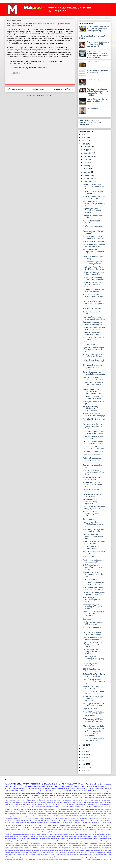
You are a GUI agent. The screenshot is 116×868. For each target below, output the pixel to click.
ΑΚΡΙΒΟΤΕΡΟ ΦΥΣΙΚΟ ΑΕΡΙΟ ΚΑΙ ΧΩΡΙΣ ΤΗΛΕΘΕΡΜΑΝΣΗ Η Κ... (93, 391)
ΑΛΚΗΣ (53, 816)
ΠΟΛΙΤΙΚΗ (8, 825)
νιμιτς (29, 805)
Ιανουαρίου (88, 182)
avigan (7, 798)
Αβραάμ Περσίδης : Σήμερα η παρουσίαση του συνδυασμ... (94, 339)
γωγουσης (26, 836)
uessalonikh (79, 814)
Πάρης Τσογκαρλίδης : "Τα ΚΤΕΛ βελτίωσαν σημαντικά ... (94, 524)
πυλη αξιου (29, 852)
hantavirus (108, 809)
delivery (36, 809)
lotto (39, 811)
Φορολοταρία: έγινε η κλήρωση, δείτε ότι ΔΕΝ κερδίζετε (92, 211)
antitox (11, 809)
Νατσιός (87, 823)
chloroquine (25, 809)
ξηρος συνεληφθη (74, 848)
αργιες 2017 (48, 832)
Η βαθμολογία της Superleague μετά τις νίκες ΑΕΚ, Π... (93, 659)
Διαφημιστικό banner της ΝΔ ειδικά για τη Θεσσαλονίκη (93, 432)
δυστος (40, 836)
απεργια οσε (97, 830)
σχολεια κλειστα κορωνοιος (68, 855)
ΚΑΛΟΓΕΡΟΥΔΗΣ (69, 820)
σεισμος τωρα (80, 852)
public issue (82, 793)
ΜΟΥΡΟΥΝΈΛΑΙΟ (55, 823)
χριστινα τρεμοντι (57, 859)
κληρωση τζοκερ (100, 802)
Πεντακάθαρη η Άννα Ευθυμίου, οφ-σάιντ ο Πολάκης (91, 652)
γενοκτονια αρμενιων (68, 834)
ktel (17, 811)
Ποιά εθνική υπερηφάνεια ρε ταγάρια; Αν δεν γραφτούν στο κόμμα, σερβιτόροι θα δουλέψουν (97, 92)
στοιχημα (19, 855)
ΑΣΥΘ (42, 798)
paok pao (91, 811)
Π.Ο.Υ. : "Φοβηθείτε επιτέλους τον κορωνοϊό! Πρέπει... (94, 739)
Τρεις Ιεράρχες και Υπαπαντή (94, 241)
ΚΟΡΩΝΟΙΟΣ (90, 793)
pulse (51, 789)
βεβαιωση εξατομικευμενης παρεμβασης (25, 834)
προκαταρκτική (35, 805)
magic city (44, 811)
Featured (59, 786)
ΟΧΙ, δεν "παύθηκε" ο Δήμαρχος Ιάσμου (91, 548)
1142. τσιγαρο (53, 805)
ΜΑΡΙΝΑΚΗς (99, 798)
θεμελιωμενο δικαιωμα (71, 841)
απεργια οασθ (26, 793)
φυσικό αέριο (21, 859)
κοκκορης (96, 843)
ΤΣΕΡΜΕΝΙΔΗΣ (95, 800)
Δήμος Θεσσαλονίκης (90, 818)
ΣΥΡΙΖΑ (43, 791)
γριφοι (33, 793)
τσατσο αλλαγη (41, 857)
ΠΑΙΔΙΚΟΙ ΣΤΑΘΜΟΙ (41, 795)
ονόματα (21, 850)
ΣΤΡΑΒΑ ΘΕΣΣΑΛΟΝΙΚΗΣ (71, 784)
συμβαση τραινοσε (28, 855)
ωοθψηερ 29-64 (74, 859)
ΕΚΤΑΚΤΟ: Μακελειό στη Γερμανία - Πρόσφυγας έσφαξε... (92, 284)
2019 (84, 755)
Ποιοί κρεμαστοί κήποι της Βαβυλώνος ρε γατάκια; (92, 263)
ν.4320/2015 (36, 848)
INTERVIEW (84, 786)
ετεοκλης (60, 839)
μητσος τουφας (16, 789)
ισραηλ (87, 841)
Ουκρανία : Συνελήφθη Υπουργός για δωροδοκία (93, 378)
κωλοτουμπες (37, 846)
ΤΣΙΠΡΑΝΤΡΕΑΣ (26, 827)
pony (105, 811)
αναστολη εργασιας (46, 830)
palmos (72, 793)
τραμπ (26, 857)
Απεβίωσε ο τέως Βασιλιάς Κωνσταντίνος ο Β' (93, 561)
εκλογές (54, 836)
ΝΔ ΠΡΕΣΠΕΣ (107, 798)
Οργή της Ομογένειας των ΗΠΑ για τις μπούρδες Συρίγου (92, 645)
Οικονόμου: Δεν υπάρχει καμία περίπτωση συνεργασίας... (94, 594)
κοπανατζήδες (107, 843)
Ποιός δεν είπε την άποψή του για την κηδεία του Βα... (94, 508)
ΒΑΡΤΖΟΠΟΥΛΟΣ (25, 818)
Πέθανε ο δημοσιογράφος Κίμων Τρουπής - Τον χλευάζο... (92, 460)
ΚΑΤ (86, 820)
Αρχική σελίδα (38, 89)
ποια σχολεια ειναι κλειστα (76, 850)
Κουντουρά (23, 823)
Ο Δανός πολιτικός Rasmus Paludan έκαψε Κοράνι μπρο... (93, 384)
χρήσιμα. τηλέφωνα (42, 859)
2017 (84, 761)
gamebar (97, 809)
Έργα (34, 816)
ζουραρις (105, 839)
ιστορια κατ (92, 841)
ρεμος (49, 852)
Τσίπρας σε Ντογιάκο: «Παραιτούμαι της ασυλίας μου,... (93, 574)
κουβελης (13, 846)
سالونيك (98, 859)
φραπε (15, 859)
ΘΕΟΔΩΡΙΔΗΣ (39, 820)
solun (29, 814)
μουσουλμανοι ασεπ (17, 848)
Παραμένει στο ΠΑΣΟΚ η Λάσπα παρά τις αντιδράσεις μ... (94, 681)
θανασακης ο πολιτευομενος (30, 841)
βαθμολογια (70, 786)
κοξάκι (101, 843)
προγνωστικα (9, 852)
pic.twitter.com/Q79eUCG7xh (21, 64)
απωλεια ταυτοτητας (31, 832)
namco (55, 811)
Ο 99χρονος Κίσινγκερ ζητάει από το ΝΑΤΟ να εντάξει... (94, 437)
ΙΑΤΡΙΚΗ (81, 798)
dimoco (41, 809)
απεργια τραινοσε (106, 830)
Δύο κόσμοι (87, 619)
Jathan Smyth (27, 807)
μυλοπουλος (28, 848)
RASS (40, 807)
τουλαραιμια (20, 857)
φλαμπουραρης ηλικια (97, 857)
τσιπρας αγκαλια (51, 857)
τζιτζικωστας (95, 855)
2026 (84, 134)
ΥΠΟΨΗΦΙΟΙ (97, 786)
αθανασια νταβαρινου (17, 830)
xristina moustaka (106, 814)
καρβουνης (34, 843)
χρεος (50, 859)
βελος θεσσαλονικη (43, 834)
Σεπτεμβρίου (88, 156)
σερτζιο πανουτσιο (90, 852)
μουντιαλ (37, 791)
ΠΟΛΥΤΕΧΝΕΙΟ (16, 825)
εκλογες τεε (60, 836)
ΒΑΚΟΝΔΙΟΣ (15, 818)
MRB (7, 791)
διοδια (31, 836)
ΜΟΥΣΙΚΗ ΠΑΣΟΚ (66, 823)
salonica (17, 814)
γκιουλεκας (19, 836)
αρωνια (60, 832)
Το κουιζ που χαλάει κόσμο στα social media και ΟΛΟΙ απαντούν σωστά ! (98, 44)
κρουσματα (38, 786)
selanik (25, 814)
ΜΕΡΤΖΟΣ (19, 786)
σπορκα (98, 852)
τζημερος (43, 805)
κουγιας (18, 846)
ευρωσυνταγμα (70, 839)
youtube (7, 816)
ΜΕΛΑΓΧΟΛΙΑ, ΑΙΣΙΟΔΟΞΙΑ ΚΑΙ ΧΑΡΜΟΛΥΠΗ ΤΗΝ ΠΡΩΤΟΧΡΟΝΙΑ (93, 714)
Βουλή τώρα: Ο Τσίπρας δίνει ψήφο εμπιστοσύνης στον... (94, 290)
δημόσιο (38, 793)
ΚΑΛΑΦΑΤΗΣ (57, 789)
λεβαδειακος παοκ (51, 846)
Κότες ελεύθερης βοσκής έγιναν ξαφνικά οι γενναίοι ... (94, 318)
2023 (84, 144)
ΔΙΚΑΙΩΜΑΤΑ (76, 818)
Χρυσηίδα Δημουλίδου (68, 827)
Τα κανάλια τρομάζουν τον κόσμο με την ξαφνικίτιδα (93, 323)
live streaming (27, 811)
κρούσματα (24, 846)
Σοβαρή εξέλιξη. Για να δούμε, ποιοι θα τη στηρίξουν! (94, 675)
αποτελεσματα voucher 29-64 (44, 802)
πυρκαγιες (36, 852)
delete (45, 786)
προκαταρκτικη (77, 789)
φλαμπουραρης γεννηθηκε (82, 857)
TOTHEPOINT (70, 807)
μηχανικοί (8, 848)
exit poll (72, 809)
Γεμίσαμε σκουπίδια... (91, 579)
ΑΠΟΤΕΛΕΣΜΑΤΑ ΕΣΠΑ (33, 798)
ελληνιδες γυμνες (82, 836)
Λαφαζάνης (40, 823)
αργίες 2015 (41, 832)
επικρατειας (54, 839)
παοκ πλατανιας (56, 850)
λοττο (65, 846)
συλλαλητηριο (28, 786)
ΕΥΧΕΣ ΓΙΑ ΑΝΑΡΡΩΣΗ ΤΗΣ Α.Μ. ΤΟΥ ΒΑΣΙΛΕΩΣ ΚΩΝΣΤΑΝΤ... (94, 614)
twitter (74, 814)
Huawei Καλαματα (106, 795)
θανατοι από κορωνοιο (57, 841)
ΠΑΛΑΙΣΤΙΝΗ (20, 800)
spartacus (34, 814)
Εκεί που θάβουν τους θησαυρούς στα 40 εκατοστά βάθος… (94, 536)
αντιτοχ (80, 830)
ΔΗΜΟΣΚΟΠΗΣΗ (49, 784)
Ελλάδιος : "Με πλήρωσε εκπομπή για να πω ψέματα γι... (94, 186)
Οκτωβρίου (88, 153)
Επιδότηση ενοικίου (20, 820)
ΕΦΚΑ (104, 786)
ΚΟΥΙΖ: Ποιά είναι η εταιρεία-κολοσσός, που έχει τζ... (93, 692)
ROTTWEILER (52, 807)
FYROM (46, 789)
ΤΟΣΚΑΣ (19, 827)
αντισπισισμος (74, 830)
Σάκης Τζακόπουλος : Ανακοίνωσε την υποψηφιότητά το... (91, 409)
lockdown (35, 811)
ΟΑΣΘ (26, 784)
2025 (84, 138)
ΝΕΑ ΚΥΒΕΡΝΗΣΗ (11, 800)
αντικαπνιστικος (65, 830)
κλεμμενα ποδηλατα (66, 843)
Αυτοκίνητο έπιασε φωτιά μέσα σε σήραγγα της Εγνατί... (94, 198)
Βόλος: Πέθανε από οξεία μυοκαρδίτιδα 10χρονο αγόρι (94, 373)
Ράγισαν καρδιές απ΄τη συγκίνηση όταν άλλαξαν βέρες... (93, 484)
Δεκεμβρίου (88, 147)
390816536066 (79, 805)
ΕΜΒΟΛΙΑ (99, 818)
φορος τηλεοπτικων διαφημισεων (32, 789)
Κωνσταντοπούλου (89, 798)
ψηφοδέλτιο (66, 859)
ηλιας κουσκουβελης (14, 841)
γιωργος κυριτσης (10, 836)
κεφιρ (58, 843)
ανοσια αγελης (31, 802)
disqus (45, 809)
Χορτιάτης (59, 827)
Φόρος (38, 827)
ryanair (7, 814)
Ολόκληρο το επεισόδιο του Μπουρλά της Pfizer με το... (94, 397)
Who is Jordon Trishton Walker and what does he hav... (94, 246)
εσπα (68, 795)
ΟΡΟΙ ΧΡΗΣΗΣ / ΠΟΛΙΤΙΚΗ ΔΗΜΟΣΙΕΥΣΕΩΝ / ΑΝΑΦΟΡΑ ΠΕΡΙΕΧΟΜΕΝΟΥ (90, 123)
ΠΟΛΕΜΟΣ (108, 823)
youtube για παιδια (27, 816)
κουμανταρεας (18, 805)
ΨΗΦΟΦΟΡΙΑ (79, 827)
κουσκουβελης (67, 789)
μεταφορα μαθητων (98, 846)
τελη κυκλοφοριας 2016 (84, 855)
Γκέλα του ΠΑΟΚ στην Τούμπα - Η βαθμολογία (94, 496)
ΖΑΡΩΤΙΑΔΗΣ (30, 820)
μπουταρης (58, 793)
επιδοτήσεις (36, 839)
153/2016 (64, 805)
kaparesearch (21, 798)
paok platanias (99, 811)
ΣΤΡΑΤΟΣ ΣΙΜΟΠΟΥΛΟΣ (57, 795)
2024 (84, 141)
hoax (67, 793)
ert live (54, 809)
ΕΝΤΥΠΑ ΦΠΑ (107, 818)
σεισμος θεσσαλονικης (68, 852)
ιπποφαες (81, 841)
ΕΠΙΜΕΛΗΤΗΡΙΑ (94, 791)
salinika (12, 814)
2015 (84, 767)
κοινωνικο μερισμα (60, 791)
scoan (21, 814)
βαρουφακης (91, 832)
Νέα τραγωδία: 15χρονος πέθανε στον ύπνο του (92, 633)
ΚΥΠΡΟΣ (90, 820)
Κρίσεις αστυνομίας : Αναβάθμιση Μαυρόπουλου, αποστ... (94, 252)
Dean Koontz (100, 805)
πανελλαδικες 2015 (45, 850)
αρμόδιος (55, 832)
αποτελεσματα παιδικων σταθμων (15, 832)
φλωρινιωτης (107, 857)
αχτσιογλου (77, 832)
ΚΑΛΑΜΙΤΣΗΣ (13, 784)
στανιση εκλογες (106, 852)
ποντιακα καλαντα (90, 850)
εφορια (77, 839)
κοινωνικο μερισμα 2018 (86, 843)
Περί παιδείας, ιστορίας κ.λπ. (93, 452)
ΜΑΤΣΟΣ (46, 823)
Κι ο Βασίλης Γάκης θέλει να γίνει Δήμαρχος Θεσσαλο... (93, 268)
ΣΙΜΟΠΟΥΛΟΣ (54, 800)
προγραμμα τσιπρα (19, 852)
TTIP (76, 807)
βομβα (51, 834)
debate (31, 809)
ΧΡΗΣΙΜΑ (43, 827)
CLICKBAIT (92, 805)
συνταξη (57, 855)
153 (59, 805)
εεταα (50, 836)
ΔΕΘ (51, 798)
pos (64, 786)
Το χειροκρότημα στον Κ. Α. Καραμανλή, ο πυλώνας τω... (94, 237)
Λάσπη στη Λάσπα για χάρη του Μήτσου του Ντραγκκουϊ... (93, 699)
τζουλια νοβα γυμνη (105, 855)
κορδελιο (8, 846)
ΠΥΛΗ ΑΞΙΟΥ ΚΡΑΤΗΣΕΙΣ (43, 825)
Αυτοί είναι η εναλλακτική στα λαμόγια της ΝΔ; (94, 478)
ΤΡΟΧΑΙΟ (49, 791)
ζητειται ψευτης (97, 839)
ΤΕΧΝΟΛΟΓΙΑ (80, 800)
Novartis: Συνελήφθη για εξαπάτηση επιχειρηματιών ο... (93, 304)
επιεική (48, 839)
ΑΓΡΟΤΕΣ (51, 786)
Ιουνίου (86, 166)
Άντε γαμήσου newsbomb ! (93, 309)
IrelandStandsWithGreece (12, 807)
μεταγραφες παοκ (87, 846)
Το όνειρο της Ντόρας (94, 80)
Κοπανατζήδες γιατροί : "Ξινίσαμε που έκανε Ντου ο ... (94, 297)
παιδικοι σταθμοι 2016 (33, 850)
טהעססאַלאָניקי (87, 859)
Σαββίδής (108, 825)
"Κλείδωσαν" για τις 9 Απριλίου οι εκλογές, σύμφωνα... (94, 328)
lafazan (21, 811)
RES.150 (45, 807)
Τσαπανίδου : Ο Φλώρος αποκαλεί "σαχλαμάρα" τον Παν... (93, 472)
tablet (56, 814)
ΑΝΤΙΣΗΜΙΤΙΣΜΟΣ (65, 816)
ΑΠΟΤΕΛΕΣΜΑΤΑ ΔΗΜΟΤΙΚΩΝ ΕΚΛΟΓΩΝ (84, 816)
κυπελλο (30, 846)
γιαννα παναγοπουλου (95, 834)
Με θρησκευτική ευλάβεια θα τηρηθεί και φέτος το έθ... (93, 583)
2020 (84, 751)
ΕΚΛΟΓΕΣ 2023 (73, 798)
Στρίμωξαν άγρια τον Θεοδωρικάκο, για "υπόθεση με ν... (94, 204)
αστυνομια (56, 802)
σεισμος (102, 789)
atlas (15, 809)
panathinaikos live (79, 811)
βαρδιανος (84, 832)
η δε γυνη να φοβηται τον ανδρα (85, 802)
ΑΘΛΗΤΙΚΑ (46, 816)
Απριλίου (87, 172)
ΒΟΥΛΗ (47, 798)
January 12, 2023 (43, 68)
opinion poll (70, 811)
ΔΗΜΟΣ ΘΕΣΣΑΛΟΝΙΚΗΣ (60, 798)
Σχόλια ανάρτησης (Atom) (45, 95)
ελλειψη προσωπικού (70, 836)
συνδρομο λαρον (39, 855)
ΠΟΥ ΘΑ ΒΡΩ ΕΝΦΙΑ (28, 825)
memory (50, 811)
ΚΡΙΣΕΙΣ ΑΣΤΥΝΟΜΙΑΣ (17, 791)
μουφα (77, 786)
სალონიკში (104, 859)
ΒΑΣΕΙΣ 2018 (34, 818)
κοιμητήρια (75, 843)
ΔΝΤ (82, 818)
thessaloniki (64, 814)
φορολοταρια (9, 859)
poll (90, 786)
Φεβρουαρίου (89, 178)
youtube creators (15, 816)
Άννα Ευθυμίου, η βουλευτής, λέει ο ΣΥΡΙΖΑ (94, 687)
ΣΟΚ (77, 825)
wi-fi (90, 814)
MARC (69, 791)
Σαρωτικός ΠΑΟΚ (89, 345)
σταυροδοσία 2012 (11, 855)
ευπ (64, 839)
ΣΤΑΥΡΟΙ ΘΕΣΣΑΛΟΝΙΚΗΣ (67, 800)
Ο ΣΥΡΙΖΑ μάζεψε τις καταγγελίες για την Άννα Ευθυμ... (93, 567)
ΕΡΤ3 (11, 820)
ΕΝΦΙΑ (7, 820)
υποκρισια (91, 795)
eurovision (66, 809)
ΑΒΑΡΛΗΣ (40, 816)
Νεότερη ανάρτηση (15, 89)
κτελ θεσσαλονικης (47, 793)
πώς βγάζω (43, 852)
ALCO (86, 805)
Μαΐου (86, 169)
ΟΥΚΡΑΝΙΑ (94, 823)
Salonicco (60, 807)
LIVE (63, 793)
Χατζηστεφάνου (51, 827)
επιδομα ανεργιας (27, 839)
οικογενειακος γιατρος (11, 850)
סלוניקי (94, 859)
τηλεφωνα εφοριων (11, 857)
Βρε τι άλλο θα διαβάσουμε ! (93, 455)
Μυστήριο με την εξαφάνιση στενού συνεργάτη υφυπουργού (93, 733)
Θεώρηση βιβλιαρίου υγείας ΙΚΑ (54, 820)
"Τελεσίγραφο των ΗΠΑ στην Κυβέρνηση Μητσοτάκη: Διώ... (93, 721)
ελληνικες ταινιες (92, 836)
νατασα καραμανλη (46, 848)
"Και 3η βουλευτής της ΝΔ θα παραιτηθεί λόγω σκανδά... (94, 727)
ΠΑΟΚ (109, 786)
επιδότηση (43, 839)
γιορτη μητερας (107, 834)
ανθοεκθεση (17, 793)
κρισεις (25, 805)
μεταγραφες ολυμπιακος (74, 846)
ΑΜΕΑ (57, 816)
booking (19, 809)
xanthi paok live (96, 814)
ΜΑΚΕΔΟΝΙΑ (10, 786)
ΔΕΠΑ (70, 818)
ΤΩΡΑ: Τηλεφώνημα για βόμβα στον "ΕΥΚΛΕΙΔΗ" (94, 542)
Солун (81, 859)
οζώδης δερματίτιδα (105, 848)
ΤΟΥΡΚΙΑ (87, 800)
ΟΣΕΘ (28, 791)
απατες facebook (88, 830)
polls (76, 793)
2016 (84, 764)
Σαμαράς (8, 827)
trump (70, 814)
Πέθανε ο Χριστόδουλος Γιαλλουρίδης (92, 665)
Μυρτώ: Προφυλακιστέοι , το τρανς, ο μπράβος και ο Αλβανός (97, 101)
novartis (64, 811)
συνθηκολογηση (49, 855)
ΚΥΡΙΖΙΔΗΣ (99, 793)
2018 (84, 758)
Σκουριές (13, 827)
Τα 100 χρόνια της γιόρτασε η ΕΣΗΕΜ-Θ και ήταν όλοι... (94, 705)
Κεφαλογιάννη (15, 823)
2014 (84, 770)
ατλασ (72, 832)
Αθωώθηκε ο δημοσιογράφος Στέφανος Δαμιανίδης (94, 273)
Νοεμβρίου (88, 150)
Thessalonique (82, 807)
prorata (109, 811)
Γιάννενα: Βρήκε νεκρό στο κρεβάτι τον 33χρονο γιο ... (93, 638)
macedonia (35, 784)
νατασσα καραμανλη (58, 848)
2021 (84, 748)
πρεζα (109, 850)
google (103, 809)
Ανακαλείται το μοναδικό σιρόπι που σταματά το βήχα (94, 415)
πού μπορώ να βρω (101, 850)
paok (86, 811)
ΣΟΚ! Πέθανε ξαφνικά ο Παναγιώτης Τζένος (92, 670)
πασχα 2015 (65, 850)
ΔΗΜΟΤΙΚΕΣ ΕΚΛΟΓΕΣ (80, 791)
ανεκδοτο (23, 802)
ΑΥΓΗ (104, 816)
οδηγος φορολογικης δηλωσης (89, 848)
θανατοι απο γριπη (44, 841)
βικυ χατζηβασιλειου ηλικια (67, 802)
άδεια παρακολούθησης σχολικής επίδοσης (96, 827)
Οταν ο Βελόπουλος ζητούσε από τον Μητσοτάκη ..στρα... (94, 448)
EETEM (107, 805)
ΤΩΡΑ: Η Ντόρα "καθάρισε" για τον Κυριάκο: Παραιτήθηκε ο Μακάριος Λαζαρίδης (98, 29)
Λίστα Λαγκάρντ (31, 823)
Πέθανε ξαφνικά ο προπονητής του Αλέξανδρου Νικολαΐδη (94, 278)
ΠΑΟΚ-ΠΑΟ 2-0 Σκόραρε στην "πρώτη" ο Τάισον (94, 420)
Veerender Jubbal (106, 807)
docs (16, 798)
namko (59, 811)
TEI (64, 807)
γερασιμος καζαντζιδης (82, 834)
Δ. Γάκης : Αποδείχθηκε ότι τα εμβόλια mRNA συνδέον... (94, 356)
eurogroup (60, 809)
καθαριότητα (18, 843)
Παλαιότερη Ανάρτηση (64, 89)
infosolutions (9, 811)
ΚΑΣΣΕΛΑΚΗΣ (80, 820)
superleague (50, 814)
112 (47, 805)
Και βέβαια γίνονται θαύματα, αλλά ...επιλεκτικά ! (94, 623)
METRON (108, 789)
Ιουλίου (86, 163)
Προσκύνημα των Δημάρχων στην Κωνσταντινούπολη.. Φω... (93, 350)
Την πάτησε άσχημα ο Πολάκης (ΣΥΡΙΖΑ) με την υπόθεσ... (93, 607)
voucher (86, 814)
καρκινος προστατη (43, 843)
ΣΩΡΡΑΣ (8, 789)
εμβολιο (100, 836)
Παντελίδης (55, 825)
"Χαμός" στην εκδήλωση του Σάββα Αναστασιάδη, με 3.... (94, 333)
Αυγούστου (88, 159)
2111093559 (71, 805)
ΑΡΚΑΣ (100, 816)
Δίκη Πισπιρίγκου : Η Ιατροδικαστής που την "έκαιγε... (92, 600)
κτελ (32, 791)
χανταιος (27, 859)
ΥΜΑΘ (34, 827)
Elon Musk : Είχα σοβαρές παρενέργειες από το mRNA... (93, 367)
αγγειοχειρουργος (15, 802)
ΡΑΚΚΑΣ (73, 825)
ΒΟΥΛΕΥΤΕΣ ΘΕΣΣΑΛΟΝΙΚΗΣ (54, 818)
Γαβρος (66, 818)
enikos (50, 809)
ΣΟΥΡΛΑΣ (82, 825)
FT (110, 805)
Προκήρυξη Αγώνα (64, 825)
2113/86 (97, 795)
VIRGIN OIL (97, 807)
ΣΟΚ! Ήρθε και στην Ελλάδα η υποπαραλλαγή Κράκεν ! (94, 530)
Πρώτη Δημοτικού (93, 61)
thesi (59, 814)
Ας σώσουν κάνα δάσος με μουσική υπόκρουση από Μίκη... (93, 426)
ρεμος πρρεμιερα (56, 852)
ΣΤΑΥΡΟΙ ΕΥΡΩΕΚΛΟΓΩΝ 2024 (95, 825)
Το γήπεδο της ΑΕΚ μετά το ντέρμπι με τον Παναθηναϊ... (94, 589)
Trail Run (90, 807)
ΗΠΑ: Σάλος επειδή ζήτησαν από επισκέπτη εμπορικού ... (94, 442)
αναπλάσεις (37, 830)
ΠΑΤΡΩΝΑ (101, 823)
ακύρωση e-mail (28, 830)
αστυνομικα (66, 832)
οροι (25, 850)
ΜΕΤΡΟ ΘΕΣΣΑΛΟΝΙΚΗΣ (25, 795)
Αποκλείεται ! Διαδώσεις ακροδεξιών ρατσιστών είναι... (92, 514)
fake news (91, 809)
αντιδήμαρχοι (56, 830)
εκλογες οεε (86, 789)
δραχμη (35, 836)
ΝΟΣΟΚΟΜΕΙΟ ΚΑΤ (79, 823)
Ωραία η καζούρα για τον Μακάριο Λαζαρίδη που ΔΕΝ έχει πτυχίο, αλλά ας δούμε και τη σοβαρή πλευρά (98, 54)
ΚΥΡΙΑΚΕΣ (97, 820)
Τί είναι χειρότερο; (90, 557)
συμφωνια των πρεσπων (79, 795)
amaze (7, 809)
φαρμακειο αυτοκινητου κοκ (65, 857)
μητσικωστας (107, 846)
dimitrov (12, 798)
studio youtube (42, 814)
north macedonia (104, 784)
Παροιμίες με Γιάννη (90, 709)
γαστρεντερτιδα (57, 834)
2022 (84, 745)
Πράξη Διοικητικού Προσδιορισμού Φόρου (37, 800)
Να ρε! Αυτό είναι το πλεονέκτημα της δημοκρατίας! (90, 502)
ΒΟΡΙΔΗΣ (41, 818)
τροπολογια (32, 857)
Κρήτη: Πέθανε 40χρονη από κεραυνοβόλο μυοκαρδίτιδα (94, 361)
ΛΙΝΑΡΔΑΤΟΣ (90, 784)
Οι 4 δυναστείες (89, 519)
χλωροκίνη (33, 859)
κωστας (43, 846)
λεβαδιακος (60, 846)
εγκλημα (45, 836)
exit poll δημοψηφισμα (81, 809)
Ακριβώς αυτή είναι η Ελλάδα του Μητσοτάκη (97, 72)
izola (14, 811)
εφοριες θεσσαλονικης (86, 839)
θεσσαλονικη (94, 789)
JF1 (21, 807)
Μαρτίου (87, 175)
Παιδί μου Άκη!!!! (93, 108)
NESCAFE (35, 807)
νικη (67, 848)
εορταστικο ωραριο (16, 839)
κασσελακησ (53, 843)
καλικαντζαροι (26, 843)
